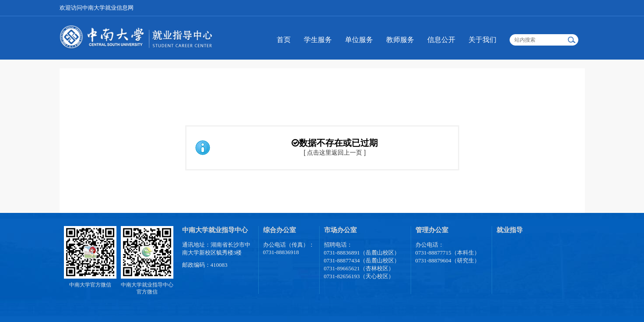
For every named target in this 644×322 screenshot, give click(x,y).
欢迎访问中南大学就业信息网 (97, 8)
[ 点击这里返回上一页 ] (335, 152)
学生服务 (318, 40)
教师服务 (400, 40)
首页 (284, 40)
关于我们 (482, 40)
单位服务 (359, 40)
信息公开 (441, 40)
